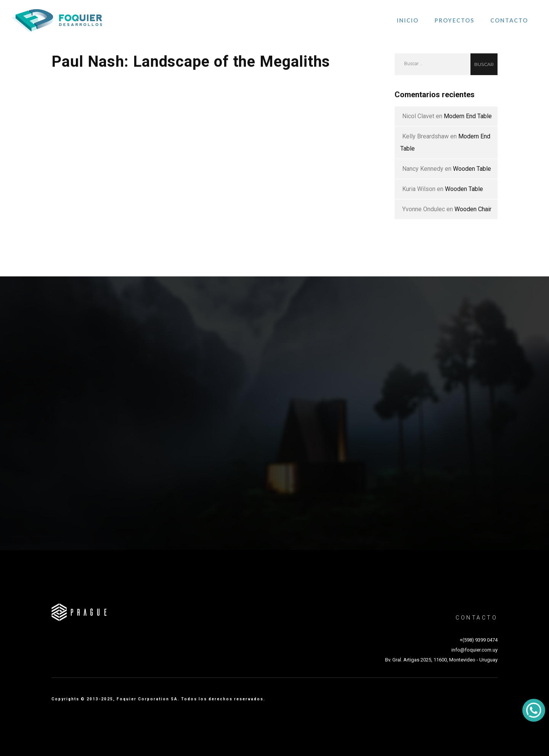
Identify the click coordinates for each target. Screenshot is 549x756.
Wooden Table (472, 169)
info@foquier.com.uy (474, 650)
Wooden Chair (473, 209)
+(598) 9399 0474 (479, 640)
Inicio (408, 20)
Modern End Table (468, 116)
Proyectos (454, 20)
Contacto (509, 20)
